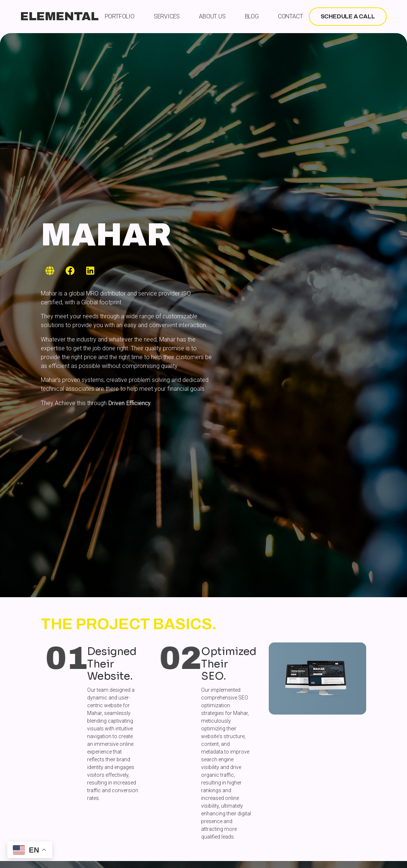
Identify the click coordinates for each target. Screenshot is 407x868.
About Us (212, 16)
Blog (252, 16)
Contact (290, 16)
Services (167, 16)
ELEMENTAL (59, 16)
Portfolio (120, 16)
